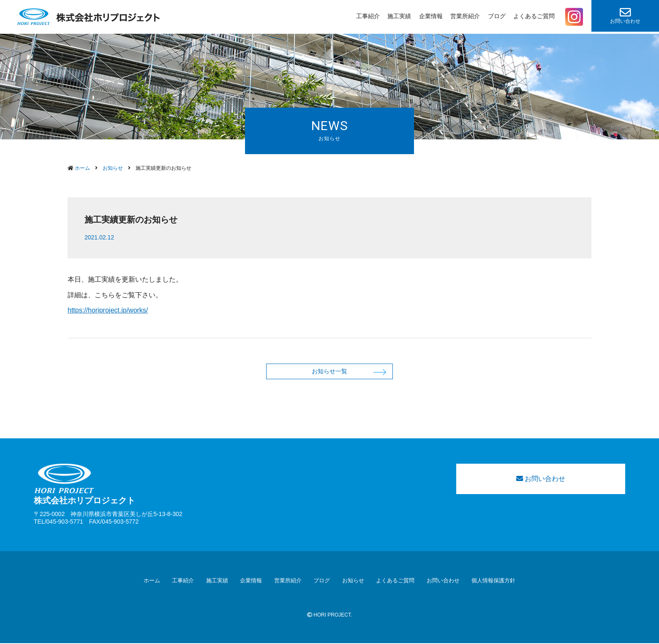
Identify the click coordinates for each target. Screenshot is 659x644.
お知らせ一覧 (329, 371)
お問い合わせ (625, 15)
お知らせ (353, 581)
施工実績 (399, 16)
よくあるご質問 (534, 16)
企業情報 (431, 16)
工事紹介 (368, 16)
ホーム (152, 581)
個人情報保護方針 (493, 581)
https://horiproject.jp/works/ (108, 310)
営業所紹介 (465, 16)
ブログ (497, 16)
